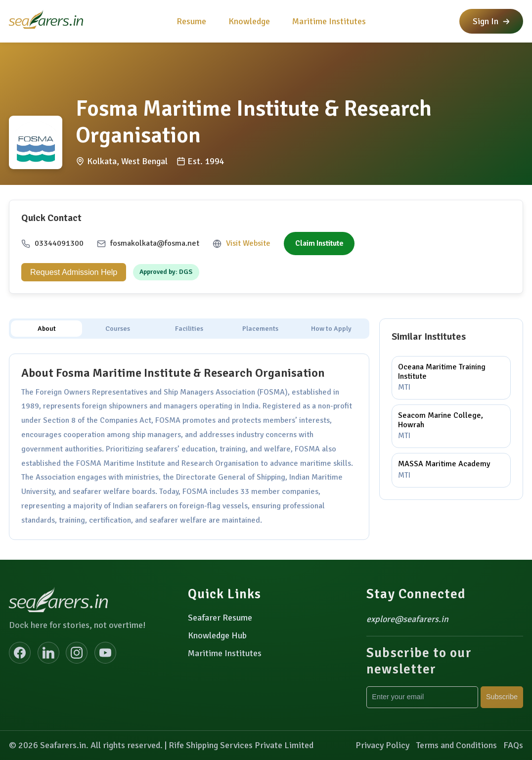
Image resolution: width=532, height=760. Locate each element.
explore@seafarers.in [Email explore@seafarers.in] (407, 619)
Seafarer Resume (220, 618)
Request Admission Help (74, 272)
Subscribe (502, 697)
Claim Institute (319, 243)
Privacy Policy (382, 745)
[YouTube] (105, 653)
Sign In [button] (491, 21)
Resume (191, 21)
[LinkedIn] (48, 653)
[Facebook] (20, 653)
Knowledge (249, 21)
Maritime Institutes (329, 21)
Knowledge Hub (217, 635)
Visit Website (248, 243)
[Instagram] (77, 653)
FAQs (513, 745)
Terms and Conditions (457, 745)
